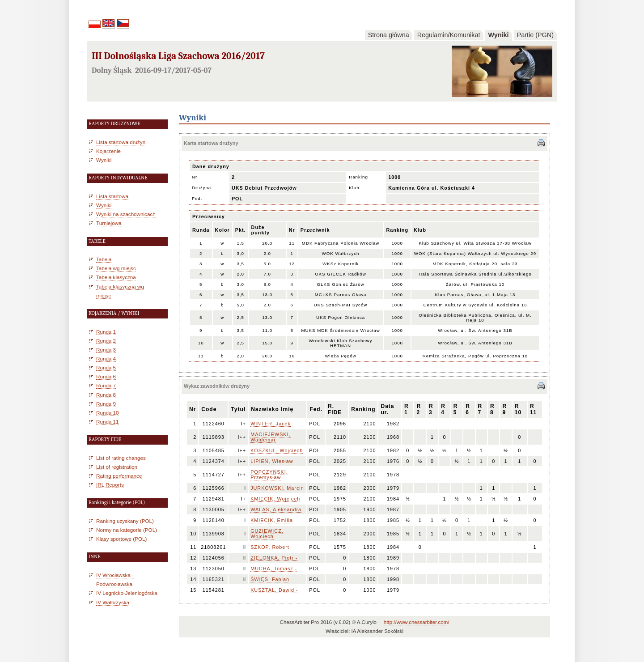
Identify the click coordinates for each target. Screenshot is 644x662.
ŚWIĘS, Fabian (270, 579)
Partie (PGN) (535, 35)
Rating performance (119, 476)
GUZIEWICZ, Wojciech (267, 534)
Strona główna (389, 35)
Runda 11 (108, 422)
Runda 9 (106, 404)
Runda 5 (106, 367)
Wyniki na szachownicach (126, 214)
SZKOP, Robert (270, 547)
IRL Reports (110, 485)
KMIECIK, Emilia (272, 520)
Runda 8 (106, 395)
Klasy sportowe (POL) (121, 539)
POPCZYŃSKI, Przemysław (269, 475)
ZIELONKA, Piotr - (274, 558)
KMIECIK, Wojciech (275, 499)
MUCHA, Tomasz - (274, 569)
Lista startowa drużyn (121, 142)
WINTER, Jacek (271, 424)
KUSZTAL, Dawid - (274, 590)
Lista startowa (112, 196)
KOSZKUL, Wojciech (277, 450)
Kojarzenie (108, 151)
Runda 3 (106, 350)
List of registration (117, 467)
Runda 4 (106, 359)
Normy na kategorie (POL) (127, 530)
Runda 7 (106, 385)
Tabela (104, 259)
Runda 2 (106, 341)
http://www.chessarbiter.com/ (417, 622)
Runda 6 (106, 376)
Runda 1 (106, 332)
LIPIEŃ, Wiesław (272, 461)
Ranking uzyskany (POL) (125, 521)
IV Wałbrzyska (113, 602)
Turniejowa (109, 223)
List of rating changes (121, 458)
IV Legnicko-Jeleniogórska (127, 593)
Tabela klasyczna (116, 277)
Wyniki (499, 35)
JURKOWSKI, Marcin (277, 488)
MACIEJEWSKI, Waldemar (270, 437)
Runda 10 (108, 413)
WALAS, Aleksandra (276, 509)
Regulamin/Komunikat (449, 35)
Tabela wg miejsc (116, 268)
